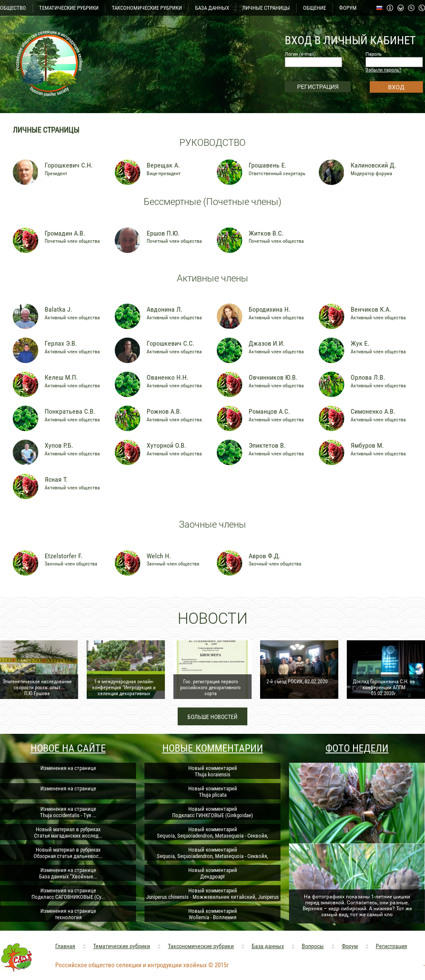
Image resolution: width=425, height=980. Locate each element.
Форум (350, 946)
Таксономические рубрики (201, 946)
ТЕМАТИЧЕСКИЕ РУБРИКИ (69, 8)
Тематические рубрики (122, 946)
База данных (268, 946)
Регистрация (391, 946)
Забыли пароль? (383, 70)
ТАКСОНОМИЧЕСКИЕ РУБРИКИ (147, 8)
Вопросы (313, 946)
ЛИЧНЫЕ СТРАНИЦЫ (266, 8)
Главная (65, 946)
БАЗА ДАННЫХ (212, 8)
